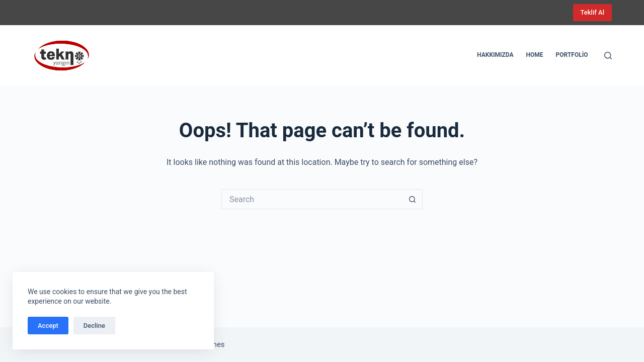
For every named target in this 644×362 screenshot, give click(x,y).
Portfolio (572, 55)
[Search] (608, 56)
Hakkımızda (495, 55)
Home (535, 55)
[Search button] (413, 199)
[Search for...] (312, 199)
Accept (48, 326)
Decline (94, 326)
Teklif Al (592, 12)
